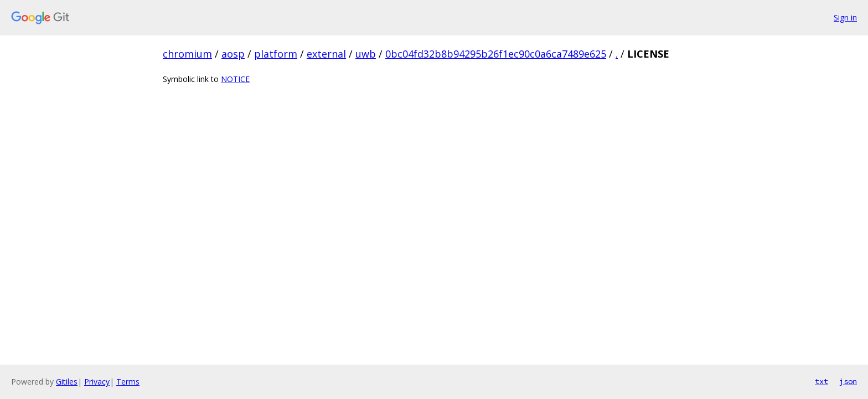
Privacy (97, 382)
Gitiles (67, 382)
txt (821, 381)
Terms (128, 382)
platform (276, 54)
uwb (366, 54)
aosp (233, 54)
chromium (187, 54)
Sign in (845, 17)
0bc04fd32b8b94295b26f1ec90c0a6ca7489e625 (496, 54)
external (326, 54)
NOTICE (235, 79)
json (848, 381)
